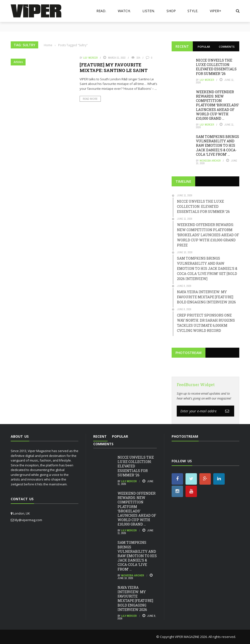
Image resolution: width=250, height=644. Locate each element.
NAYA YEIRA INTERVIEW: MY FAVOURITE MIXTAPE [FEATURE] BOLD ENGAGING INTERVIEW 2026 (135, 599)
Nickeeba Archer (210, 161)
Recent (182, 46)
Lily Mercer (90, 58)
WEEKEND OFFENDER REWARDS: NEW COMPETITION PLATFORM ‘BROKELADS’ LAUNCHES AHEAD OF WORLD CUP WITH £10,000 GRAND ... (218, 105)
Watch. (124, 11)
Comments (227, 47)
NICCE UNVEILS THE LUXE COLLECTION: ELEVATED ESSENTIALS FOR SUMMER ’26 (216, 67)
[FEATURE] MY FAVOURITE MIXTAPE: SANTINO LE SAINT (114, 68)
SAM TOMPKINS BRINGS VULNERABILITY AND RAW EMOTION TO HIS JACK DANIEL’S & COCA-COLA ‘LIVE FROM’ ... (218, 145)
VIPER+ (216, 11)
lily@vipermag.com (28, 520)
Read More (90, 99)
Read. (101, 11)
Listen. (149, 11)
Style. (193, 11)
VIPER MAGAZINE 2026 (191, 637)
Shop (171, 11)
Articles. (19, 62)
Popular (204, 47)
